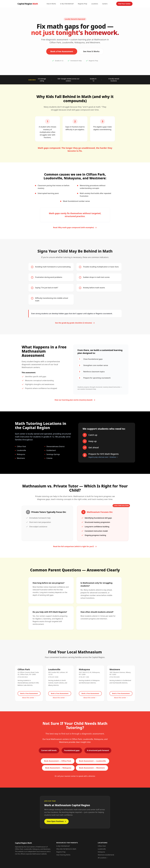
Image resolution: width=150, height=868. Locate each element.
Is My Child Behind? (67, 4)
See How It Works (91, 51)
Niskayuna (101, 852)
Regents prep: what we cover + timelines (103, 457)
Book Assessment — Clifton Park (58, 761)
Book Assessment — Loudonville (92, 761)
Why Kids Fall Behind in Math (66, 849)
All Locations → (103, 858)
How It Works (51, 4)
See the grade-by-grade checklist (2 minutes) (75, 323)
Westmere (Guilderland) (106, 855)
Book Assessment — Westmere (92, 768)
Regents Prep (82, 4)
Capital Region (28, 4)
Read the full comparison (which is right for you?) (75, 546)
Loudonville (102, 849)
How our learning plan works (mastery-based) (75, 400)
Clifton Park (102, 846)
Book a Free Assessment (62, 51)
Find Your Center (124, 4)
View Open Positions (56, 821)
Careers (105, 4)
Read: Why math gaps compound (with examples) (75, 227)
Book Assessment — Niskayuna (58, 768)
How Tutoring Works (63, 855)
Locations (95, 4)
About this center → (29, 698)
